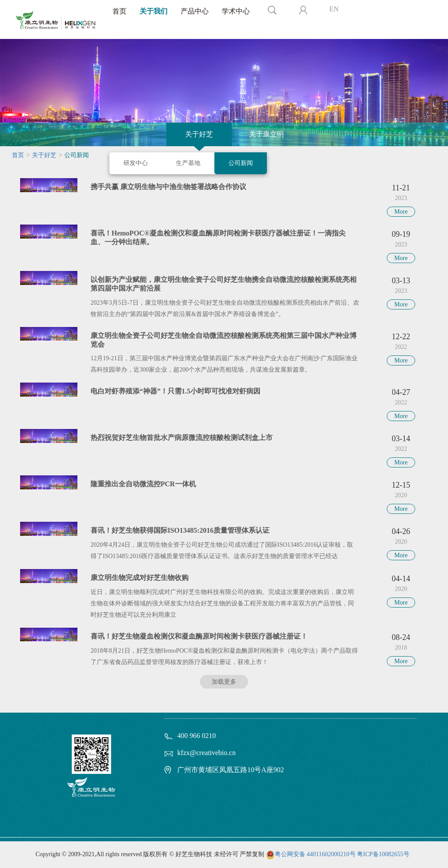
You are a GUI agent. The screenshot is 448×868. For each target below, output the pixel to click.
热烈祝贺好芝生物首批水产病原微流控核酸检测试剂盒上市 (182, 438)
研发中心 (136, 163)
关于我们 (154, 11)
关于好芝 (199, 134)
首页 (119, 11)
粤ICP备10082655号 (383, 854)
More (401, 212)
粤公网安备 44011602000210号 (315, 854)
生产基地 (188, 163)
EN (334, 9)
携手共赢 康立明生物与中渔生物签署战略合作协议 (168, 187)
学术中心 (236, 11)
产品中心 (195, 11)
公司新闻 (241, 163)
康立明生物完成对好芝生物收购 (140, 578)
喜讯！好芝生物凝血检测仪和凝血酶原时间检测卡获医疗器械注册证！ (199, 636)
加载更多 (224, 682)
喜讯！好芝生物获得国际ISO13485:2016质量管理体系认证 (180, 530)
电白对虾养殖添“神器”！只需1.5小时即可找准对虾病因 (175, 391)
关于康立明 (266, 134)
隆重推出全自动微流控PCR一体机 (143, 484)
